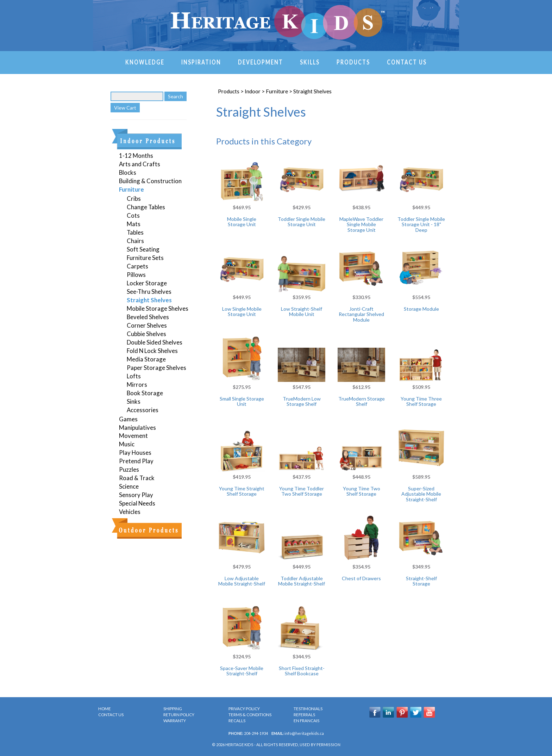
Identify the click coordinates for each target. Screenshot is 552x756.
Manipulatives (137, 427)
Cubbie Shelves (146, 334)
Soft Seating (143, 249)
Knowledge (145, 62)
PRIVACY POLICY (244, 709)
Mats (134, 224)
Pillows (136, 275)
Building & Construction (150, 181)
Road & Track (137, 478)
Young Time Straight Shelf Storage (242, 491)
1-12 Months (136, 156)
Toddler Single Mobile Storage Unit (302, 222)
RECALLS (237, 721)
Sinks (134, 401)
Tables (135, 232)
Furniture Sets (145, 258)
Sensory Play (136, 495)
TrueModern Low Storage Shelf (302, 401)
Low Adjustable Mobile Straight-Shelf (242, 581)
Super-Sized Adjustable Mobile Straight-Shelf (421, 494)
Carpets (137, 266)
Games (128, 419)
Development (261, 62)
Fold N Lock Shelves (152, 351)
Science (129, 486)
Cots (133, 215)
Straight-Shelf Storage (421, 581)
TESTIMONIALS (308, 709)
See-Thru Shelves (149, 292)
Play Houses (135, 453)
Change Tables (146, 207)
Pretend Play (136, 461)
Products (353, 62)
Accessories (143, 410)
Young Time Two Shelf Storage (362, 491)
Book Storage (145, 393)
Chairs (135, 241)
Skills (310, 62)
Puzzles (129, 469)
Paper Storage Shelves (156, 368)
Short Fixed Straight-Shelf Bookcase (302, 671)
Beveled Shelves (148, 317)
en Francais (306, 721)
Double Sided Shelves (155, 342)
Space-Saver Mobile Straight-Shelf (242, 671)
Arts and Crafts (140, 164)
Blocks (128, 172)
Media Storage (146, 359)
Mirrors (137, 385)
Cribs (134, 199)
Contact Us (407, 62)
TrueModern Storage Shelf (362, 401)
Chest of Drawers (361, 578)
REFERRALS (304, 715)
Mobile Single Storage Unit (242, 222)
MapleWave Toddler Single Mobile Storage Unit (361, 224)
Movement (133, 436)
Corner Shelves (147, 325)
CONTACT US (111, 715)
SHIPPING (173, 709)
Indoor (253, 91)
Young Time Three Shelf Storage (421, 401)
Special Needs (137, 503)
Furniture (131, 189)
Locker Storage (147, 283)
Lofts (134, 376)
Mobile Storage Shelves (158, 308)
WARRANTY (175, 721)
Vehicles (130, 512)
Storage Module (421, 309)
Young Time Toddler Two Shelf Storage (302, 491)
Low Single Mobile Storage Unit (242, 311)
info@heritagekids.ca (304, 733)
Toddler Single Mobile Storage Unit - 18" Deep (421, 224)
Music (127, 444)
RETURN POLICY (179, 715)
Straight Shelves (149, 300)
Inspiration (201, 62)
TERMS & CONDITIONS (250, 715)
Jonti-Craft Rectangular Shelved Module (361, 314)
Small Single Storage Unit (242, 401)
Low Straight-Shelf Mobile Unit (302, 311)
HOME (105, 709)
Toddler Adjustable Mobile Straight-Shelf (302, 581)
